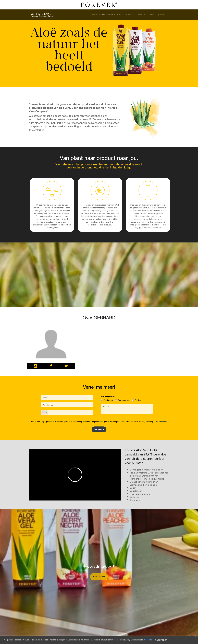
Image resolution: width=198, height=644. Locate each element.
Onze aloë (142, 15)
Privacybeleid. (161, 421)
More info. (148, 640)
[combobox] (44, 412)
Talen (162, 15)
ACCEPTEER (161, 640)
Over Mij (130, 15)
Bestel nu (99, 577)
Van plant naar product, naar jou (107, 15)
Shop (152, 15)
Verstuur (99, 429)
